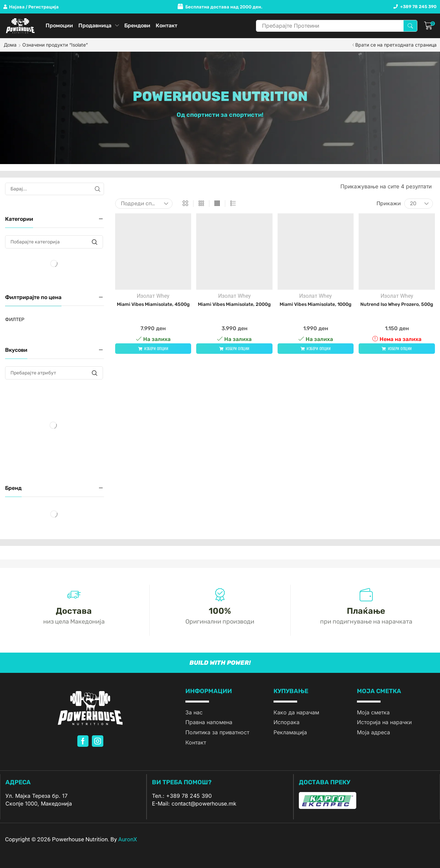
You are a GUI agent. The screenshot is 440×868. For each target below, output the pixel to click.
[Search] (410, 26)
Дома (10, 45)
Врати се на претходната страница (396, 45)
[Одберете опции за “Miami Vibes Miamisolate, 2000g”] (234, 349)
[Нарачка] (144, 204)
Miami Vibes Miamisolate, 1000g (316, 304)
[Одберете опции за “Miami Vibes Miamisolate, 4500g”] (153, 349)
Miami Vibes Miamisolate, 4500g (153, 304)
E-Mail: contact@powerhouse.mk (194, 804)
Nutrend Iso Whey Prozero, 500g (397, 304)
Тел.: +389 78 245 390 (182, 796)
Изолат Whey (153, 296)
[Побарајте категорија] (95, 242)
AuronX (128, 839)
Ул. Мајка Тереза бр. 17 (36, 796)
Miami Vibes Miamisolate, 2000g (234, 304)
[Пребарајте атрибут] (95, 373)
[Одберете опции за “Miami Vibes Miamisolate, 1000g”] (316, 349)
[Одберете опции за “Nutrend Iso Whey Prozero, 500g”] (397, 349)
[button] (31, 7)
